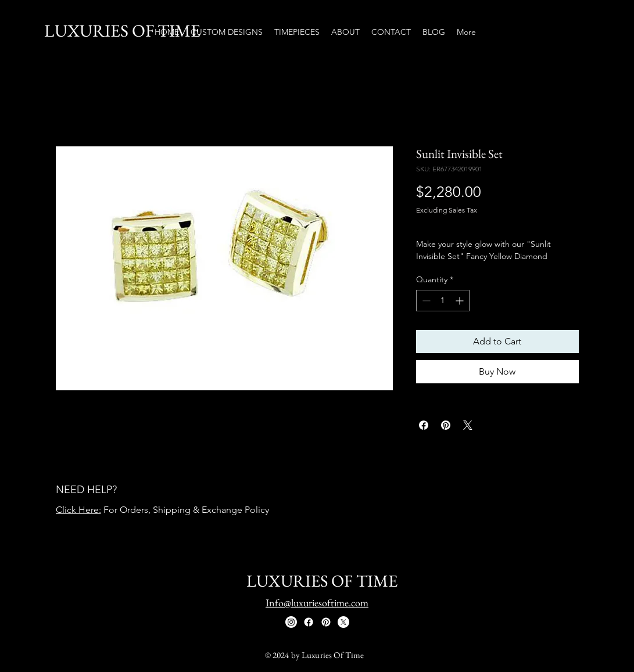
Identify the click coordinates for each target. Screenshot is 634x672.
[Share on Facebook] (424, 425)
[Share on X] (468, 425)
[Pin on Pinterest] (446, 425)
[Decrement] (425, 301)
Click (66, 510)
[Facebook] (309, 622)
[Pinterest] (326, 622)
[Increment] (461, 301)
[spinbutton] (443, 301)
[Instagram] (291, 622)
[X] (343, 622)
